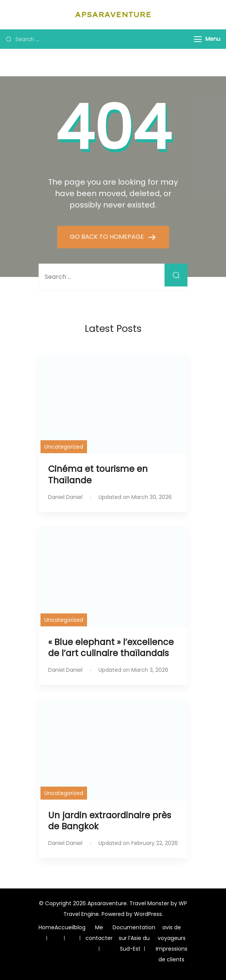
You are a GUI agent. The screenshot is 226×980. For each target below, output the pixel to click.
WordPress (148, 914)
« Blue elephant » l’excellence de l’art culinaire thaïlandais (111, 648)
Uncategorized (64, 447)
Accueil (64, 927)
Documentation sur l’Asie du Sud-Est (134, 938)
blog (80, 927)
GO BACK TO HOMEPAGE (108, 237)
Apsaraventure (113, 15)
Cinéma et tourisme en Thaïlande (98, 474)
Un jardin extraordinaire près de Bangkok (110, 821)
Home (47, 927)
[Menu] (198, 39)
